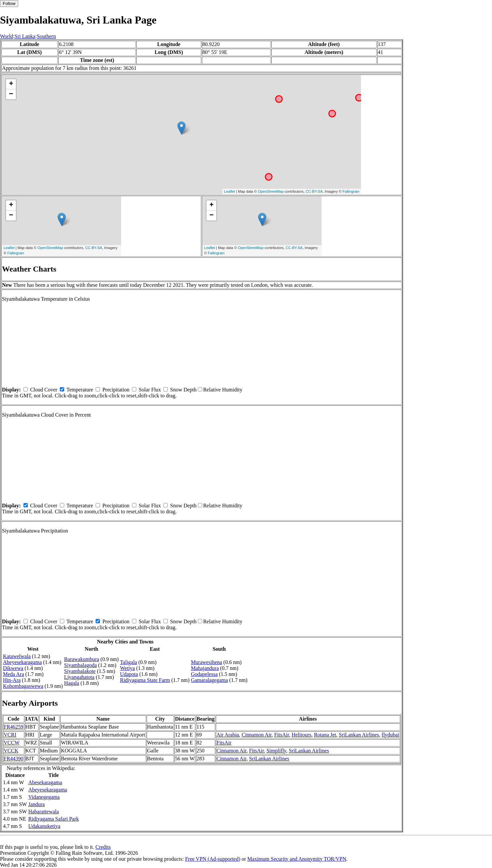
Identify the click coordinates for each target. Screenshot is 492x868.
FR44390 (14, 759)
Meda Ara (14, 674)
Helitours (301, 735)
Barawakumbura (82, 659)
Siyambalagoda (81, 665)
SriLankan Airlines (359, 735)
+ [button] (11, 84)
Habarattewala (43, 812)
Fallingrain (351, 191)
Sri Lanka (25, 36)
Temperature (80, 390)
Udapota (129, 674)
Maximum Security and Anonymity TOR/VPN (297, 859)
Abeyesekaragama (22, 662)
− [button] (11, 94)
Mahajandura (205, 668)
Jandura (36, 804)
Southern (46, 36)
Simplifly (276, 751)
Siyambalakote (80, 671)
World (7, 36)
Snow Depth (183, 390)
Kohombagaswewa (23, 686)
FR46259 (14, 727)
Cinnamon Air (256, 735)
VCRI (10, 735)
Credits (103, 847)
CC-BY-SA (314, 191)
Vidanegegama (44, 797)
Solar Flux (150, 390)
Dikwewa (13, 668)
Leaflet (229, 191)
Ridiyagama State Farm (145, 680)
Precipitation (116, 390)
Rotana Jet (325, 735)
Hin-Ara (12, 680)
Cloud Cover (44, 390)
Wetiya (128, 668)
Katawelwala (17, 656)
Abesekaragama (45, 782)
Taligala (129, 662)
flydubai (390, 735)
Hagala (72, 683)
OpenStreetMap (271, 191)
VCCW (12, 743)
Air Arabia (228, 735)
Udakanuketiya (44, 826)
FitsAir (282, 735)
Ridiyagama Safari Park (53, 819)
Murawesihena (206, 662)
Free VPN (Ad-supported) (213, 859)
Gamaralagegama (209, 680)
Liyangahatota (79, 677)
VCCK (11, 751)
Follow (9, 3)
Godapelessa (204, 674)
